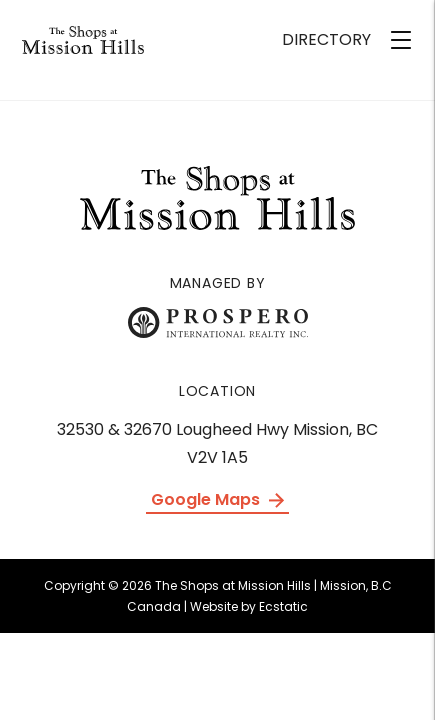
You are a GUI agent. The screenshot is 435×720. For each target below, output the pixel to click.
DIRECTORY (326, 39)
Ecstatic (283, 606)
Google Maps (217, 499)
